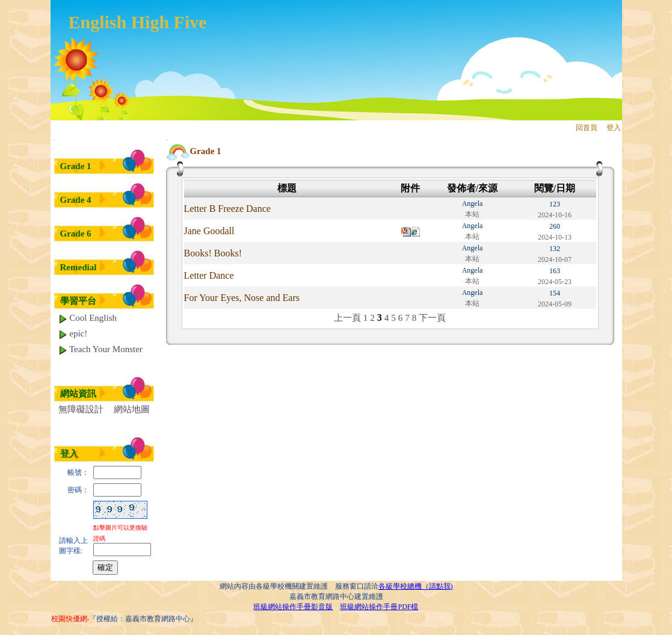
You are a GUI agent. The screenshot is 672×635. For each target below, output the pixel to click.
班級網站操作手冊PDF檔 (379, 607)
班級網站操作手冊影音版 (293, 607)
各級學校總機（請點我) (416, 586)
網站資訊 (78, 394)
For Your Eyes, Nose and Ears (242, 298)
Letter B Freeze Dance (227, 209)
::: (54, 139)
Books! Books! (213, 253)
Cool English (88, 318)
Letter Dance (209, 275)
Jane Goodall (209, 231)
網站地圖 (132, 409)
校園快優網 (69, 619)
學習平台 (78, 301)
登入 (614, 128)
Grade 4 (76, 200)
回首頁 (587, 128)
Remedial (79, 267)
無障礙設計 (81, 409)
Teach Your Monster (100, 349)
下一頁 (432, 318)
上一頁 (347, 318)
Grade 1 (76, 166)
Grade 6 (76, 234)
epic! (73, 333)
